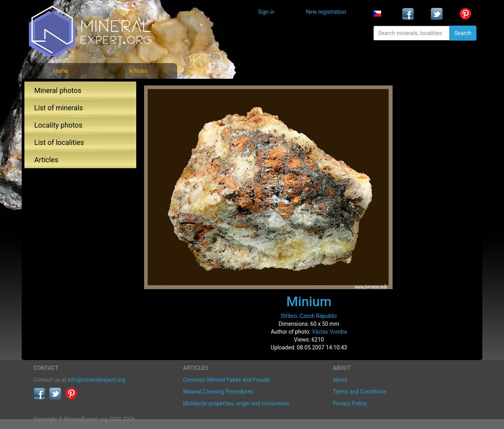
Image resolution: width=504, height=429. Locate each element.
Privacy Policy (350, 403)
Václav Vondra (329, 332)
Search (463, 33)
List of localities (59, 142)
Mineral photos (58, 90)
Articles (138, 71)
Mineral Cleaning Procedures (218, 392)
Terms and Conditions (360, 392)
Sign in (266, 12)
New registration (326, 12)
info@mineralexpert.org (96, 380)
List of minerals (59, 108)
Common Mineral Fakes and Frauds (226, 380)
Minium (309, 301)
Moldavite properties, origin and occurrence (236, 403)
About (340, 380)
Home (61, 71)
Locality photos (58, 125)
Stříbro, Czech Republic (309, 316)
